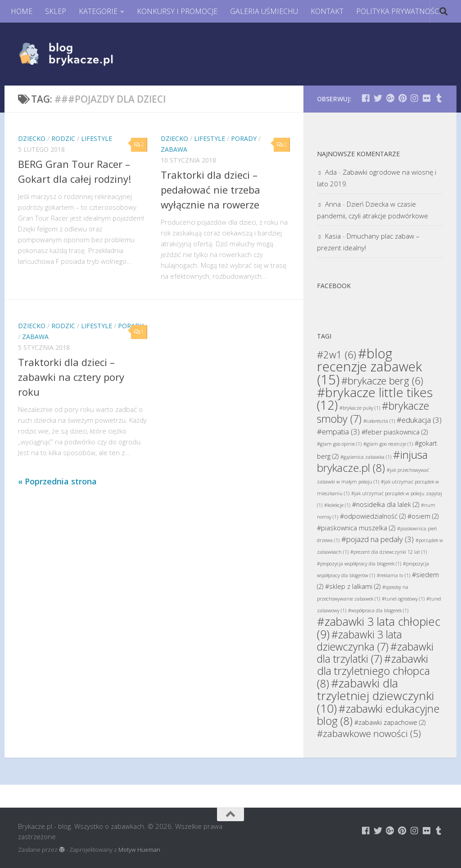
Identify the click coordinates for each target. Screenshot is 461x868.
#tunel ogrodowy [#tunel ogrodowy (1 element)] (403, 599)
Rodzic (63, 138)
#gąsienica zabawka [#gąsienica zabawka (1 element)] (366, 457)
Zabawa (174, 149)
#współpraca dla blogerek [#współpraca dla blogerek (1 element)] (378, 610)
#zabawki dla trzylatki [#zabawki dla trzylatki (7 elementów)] (375, 653)
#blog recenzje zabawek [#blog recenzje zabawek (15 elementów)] (369, 366)
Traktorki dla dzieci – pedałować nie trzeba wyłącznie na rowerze (210, 190)
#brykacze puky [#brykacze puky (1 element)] (360, 408)
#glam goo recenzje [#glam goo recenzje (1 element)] (388, 444)
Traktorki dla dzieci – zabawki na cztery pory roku (71, 377)
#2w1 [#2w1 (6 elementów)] (337, 354)
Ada (331, 172)
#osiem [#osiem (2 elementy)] (423, 516)
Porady (244, 138)
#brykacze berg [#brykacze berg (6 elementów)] (382, 380)
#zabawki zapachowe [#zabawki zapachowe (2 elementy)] (390, 722)
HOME (22, 11)
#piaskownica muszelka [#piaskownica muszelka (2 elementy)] (356, 528)
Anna (333, 204)
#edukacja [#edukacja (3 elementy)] (419, 420)
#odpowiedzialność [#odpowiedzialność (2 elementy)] (373, 516)
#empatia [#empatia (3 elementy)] (338, 432)
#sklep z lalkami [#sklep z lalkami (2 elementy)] (353, 586)
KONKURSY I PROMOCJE (177, 11)
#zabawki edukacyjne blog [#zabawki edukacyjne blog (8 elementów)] (378, 714)
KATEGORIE (98, 11)
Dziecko (32, 138)
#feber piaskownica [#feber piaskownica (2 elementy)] (395, 432)
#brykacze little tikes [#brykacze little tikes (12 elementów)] (375, 399)
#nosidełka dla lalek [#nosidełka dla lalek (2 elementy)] (386, 504)
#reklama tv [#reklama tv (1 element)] (393, 575)
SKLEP (56, 11)
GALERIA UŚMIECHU (264, 11)
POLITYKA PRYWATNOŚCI (399, 11)
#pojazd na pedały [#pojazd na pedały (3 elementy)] (377, 539)
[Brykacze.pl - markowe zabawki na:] (366, 98)
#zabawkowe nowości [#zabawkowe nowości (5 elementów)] (369, 733)
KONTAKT (327, 11)
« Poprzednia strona (57, 481)
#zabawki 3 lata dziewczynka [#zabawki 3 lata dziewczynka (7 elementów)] (359, 640)
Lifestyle (97, 138)
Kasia (333, 236)
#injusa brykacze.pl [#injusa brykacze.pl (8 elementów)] (372, 461)
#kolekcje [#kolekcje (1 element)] (337, 505)
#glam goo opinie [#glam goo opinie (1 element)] (339, 444)
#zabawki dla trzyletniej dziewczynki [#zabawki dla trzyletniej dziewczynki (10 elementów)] (375, 696)
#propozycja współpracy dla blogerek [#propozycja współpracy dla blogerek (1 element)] (359, 564)
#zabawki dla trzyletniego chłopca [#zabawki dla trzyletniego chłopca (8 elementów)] (373, 671)
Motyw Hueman (139, 850)
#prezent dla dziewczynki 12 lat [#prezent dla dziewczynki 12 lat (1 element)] (389, 552)
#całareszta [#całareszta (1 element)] (379, 421)
